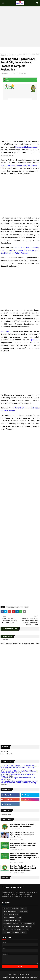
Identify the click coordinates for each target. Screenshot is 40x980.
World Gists (6, 930)
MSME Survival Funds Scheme (16, 927)
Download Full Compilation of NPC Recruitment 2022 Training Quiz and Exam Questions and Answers (23, 868)
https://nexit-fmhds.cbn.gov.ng (27, 147)
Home (2, 54)
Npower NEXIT (23, 911)
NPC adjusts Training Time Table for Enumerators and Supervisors (23, 826)
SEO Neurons (12, 977)
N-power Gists (10, 607)
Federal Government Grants (10, 914)
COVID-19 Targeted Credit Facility (12, 917)
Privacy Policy (29, 974)
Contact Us (21, 974)
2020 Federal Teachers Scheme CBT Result (14, 933)
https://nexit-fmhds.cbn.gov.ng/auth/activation (19, 166)
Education (26, 930)
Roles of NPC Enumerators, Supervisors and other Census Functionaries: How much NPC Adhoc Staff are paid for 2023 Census (25, 857)
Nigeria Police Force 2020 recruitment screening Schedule (19, 924)
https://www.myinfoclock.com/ (29, 977)
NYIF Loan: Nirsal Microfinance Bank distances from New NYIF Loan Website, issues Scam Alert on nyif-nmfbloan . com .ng (19, 782)
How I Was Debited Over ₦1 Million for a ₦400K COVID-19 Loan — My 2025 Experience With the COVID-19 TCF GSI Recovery (20, 767)
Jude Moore (6, 73)
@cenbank (35, 340)
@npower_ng (7, 331)
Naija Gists (19, 607)
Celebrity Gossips (16, 930)
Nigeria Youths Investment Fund (11, 920)
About (14, 974)
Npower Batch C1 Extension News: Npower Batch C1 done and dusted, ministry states (22, 835)
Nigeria (7, 54)
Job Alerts (23, 908)
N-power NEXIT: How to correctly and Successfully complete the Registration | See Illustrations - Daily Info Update (20, 250)
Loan (4, 927)
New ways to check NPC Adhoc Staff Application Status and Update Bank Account (23, 845)
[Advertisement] (20, 25)
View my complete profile (6, 754)
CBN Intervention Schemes (10, 911)
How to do (29, 927)
